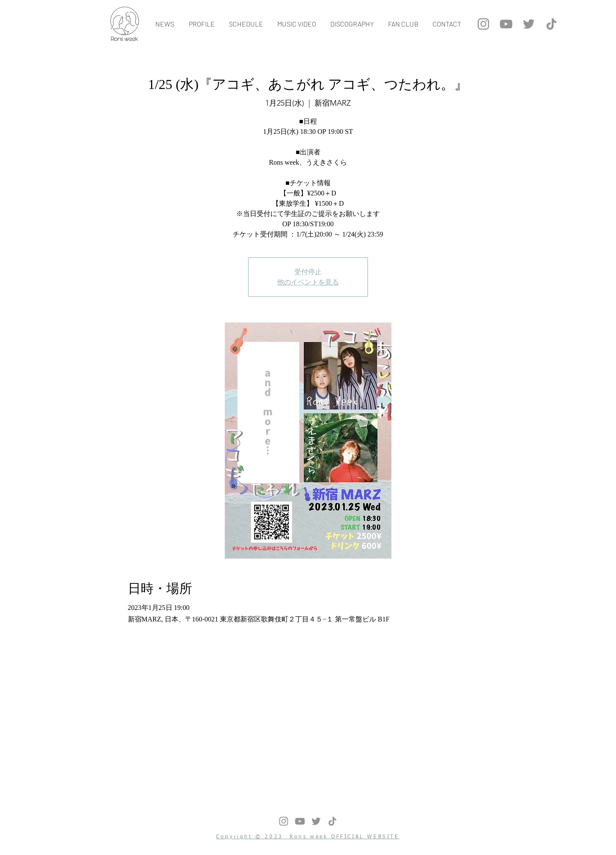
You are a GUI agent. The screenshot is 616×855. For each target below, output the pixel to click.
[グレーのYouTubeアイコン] (506, 24)
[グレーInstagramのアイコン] (483, 24)
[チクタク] (551, 24)
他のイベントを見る (308, 282)
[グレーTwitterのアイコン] (529, 24)
